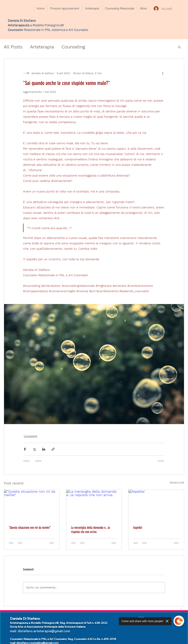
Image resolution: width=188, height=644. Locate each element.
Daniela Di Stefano (22, 21)
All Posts (13, 47)
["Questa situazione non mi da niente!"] (32, 505)
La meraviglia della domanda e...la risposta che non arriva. (90, 530)
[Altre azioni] (163, 73)
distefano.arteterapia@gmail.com (44, 631)
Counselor (16, 30)
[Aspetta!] (156, 505)
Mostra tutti (177, 482)
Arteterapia (42, 47)
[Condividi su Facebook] (25, 449)
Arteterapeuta (19, 25)
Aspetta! (138, 528)
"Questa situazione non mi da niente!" (30, 528)
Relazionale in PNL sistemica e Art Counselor (56, 30)
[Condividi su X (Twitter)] (34, 449)
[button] (179, 47)
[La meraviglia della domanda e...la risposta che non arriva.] (94, 505)
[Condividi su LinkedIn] (44, 449)
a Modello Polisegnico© (47, 25)
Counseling (73, 47)
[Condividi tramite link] (53, 449)
